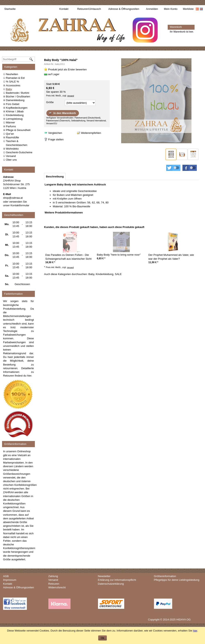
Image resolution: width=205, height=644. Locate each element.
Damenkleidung (15, 100)
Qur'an (10, 134)
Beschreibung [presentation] (55, 177)
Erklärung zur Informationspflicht (117, 580)
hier (29, 376)
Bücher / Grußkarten (18, 96)
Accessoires (13, 85)
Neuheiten (12, 74)
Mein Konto (171, 9)
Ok (103, 638)
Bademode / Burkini (18, 93)
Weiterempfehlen (91, 133)
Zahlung (53, 576)
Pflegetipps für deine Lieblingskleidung (177, 580)
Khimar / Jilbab (15, 111)
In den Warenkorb (62, 113)
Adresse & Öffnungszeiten (124, 9)
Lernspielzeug (14, 119)
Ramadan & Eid (15, 78)
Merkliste (188, 9)
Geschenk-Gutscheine (19, 152)
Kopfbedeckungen (17, 108)
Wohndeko (12, 149)
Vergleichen (55, 133)
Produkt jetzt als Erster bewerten (67, 69)
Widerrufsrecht (57, 587)
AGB (6, 576)
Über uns (11, 160)
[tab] (55, 177)
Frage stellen (56, 139)
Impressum (10, 580)
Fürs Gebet (13, 104)
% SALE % (13, 82)
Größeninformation (165, 576)
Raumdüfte (13, 137)
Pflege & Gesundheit (18, 130)
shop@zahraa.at (13, 198)
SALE (118, 274)
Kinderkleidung (15, 115)
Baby (9, 89)
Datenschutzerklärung (111, 584)
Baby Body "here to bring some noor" (119, 255)
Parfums (11, 126)
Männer (10, 122)
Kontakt (64, 9)
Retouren (54, 584)
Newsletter (104, 576)
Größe (50, 102)
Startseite (10, 9)
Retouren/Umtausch (89, 9)
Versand (11, 156)
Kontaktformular (20, 205)
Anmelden (152, 9)
